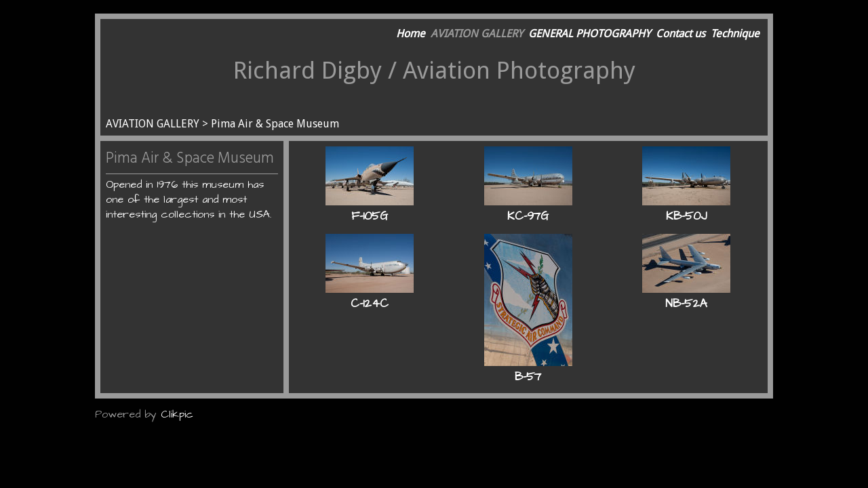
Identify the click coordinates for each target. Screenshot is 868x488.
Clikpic (177, 414)
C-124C (370, 304)
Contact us (680, 34)
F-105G (370, 216)
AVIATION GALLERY (477, 34)
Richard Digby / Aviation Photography (434, 70)
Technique (735, 34)
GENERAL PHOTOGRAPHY (589, 34)
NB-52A (686, 304)
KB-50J (686, 216)
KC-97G (528, 216)
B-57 (528, 377)
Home (411, 34)
